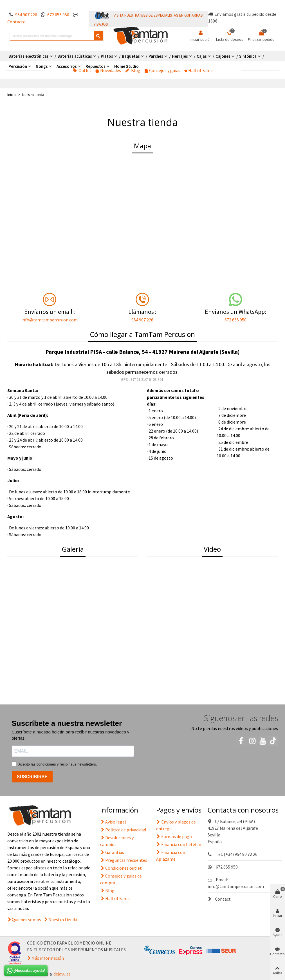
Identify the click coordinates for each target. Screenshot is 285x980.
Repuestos (96, 66)
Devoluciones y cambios (117, 841)
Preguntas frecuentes (124, 860)
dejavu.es (62, 974)
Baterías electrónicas (29, 56)
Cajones (223, 56)
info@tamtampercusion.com (50, 320)
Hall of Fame (199, 70)
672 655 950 (58, 15)
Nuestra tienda (63, 919)
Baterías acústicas (75, 56)
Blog (133, 70)
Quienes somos (26, 919)
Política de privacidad (123, 830)
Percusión (18, 66)
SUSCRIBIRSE (32, 777)
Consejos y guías (162, 70)
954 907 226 (26, 15)
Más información (48, 958)
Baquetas (131, 56)
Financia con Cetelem (179, 844)
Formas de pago (174, 836)
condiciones (46, 764)
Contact (219, 899)
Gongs (42, 66)
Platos (107, 56)
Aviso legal (113, 822)
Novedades (108, 70)
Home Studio (126, 66)
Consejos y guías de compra (121, 879)
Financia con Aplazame (171, 855)
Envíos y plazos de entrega (176, 825)
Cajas (202, 56)
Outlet (82, 70)
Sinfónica (248, 56)
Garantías (112, 852)
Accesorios (67, 66)
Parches (156, 56)
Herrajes (180, 56)
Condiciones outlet (121, 868)
